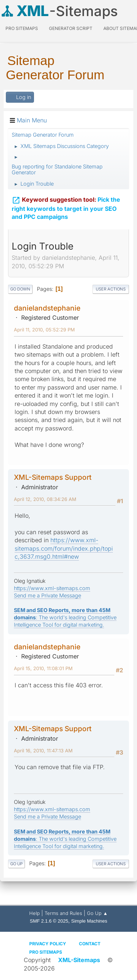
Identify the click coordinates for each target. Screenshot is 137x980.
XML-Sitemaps (79, 960)
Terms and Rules (63, 913)
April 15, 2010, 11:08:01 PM (43, 668)
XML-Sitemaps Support (53, 477)
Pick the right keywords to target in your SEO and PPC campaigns (66, 207)
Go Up (16, 864)
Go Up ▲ (97, 913)
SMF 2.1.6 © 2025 (49, 921)
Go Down (20, 289)
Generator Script (71, 28)
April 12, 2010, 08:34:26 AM (45, 499)
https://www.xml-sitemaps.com (52, 588)
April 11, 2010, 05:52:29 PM (44, 330)
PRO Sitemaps (22, 28)
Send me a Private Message (47, 595)
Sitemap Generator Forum (55, 68)
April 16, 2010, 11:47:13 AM (43, 751)
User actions (111, 289)
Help (35, 913)
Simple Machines (89, 921)
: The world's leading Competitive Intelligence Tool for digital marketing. (65, 617)
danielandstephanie (47, 308)
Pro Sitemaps (46, 952)
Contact (90, 944)
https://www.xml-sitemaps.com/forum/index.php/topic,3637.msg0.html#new (64, 548)
